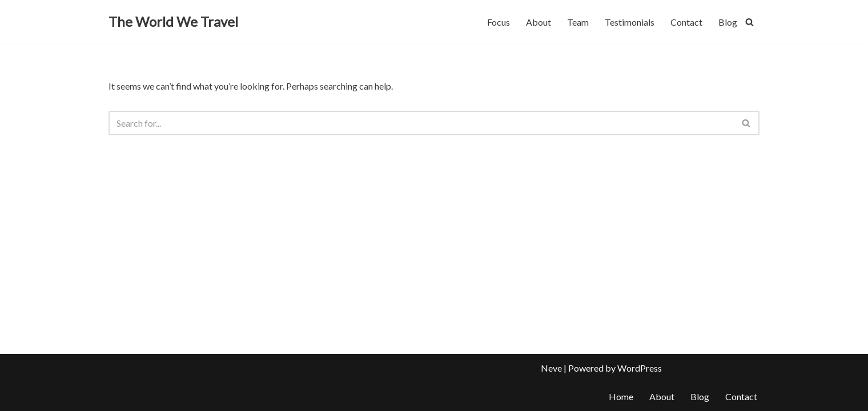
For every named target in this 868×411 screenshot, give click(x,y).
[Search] (750, 22)
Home (621, 396)
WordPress (640, 368)
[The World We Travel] (173, 22)
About (539, 22)
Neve (551, 368)
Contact (686, 22)
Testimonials (630, 22)
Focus (499, 22)
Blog (728, 22)
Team (578, 22)
